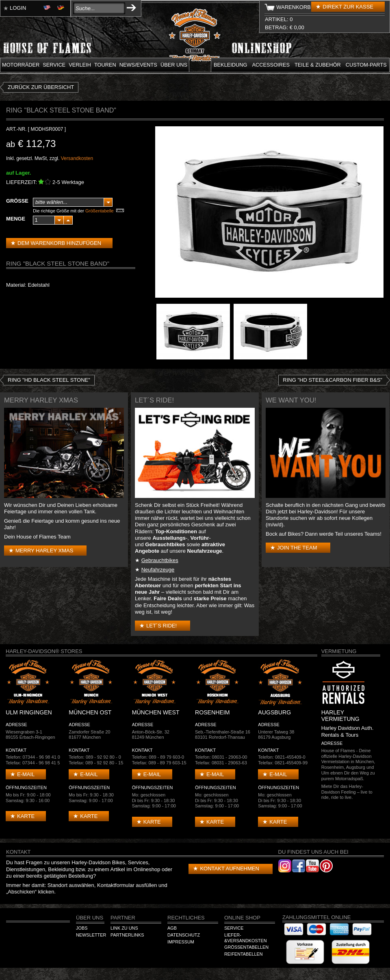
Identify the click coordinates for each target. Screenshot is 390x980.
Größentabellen (246, 947)
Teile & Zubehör (318, 65)
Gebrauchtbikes (160, 560)
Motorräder (21, 65)
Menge (16, 219)
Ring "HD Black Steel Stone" (49, 380)
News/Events (138, 65)
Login (18, 8)
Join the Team (297, 548)
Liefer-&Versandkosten (246, 938)
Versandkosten (77, 158)
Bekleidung (231, 65)
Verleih (80, 65)
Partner (123, 918)
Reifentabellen (244, 954)
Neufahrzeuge (158, 570)
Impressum (181, 942)
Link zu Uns (124, 928)
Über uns (174, 65)
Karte (26, 816)
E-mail (26, 774)
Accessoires (271, 65)
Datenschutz (184, 935)
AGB (172, 928)
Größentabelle (100, 211)
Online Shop (242, 918)
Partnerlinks (127, 935)
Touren (105, 65)
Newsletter (91, 935)
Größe (17, 201)
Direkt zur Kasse (348, 7)
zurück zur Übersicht (41, 87)
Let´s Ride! (161, 626)
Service (54, 65)
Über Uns (90, 918)
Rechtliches (186, 918)
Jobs (82, 928)
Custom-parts (366, 65)
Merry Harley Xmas (44, 551)
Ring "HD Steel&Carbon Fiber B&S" (333, 380)
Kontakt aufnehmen (229, 869)
